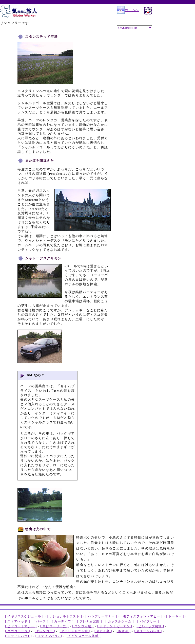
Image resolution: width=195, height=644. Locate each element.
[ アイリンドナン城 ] (75, 631)
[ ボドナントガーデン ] (115, 626)
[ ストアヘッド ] (18, 621)
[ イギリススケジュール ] (24, 616)
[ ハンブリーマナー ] (101, 616)
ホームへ (128, 10)
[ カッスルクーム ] (120, 621)
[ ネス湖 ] (123, 631)
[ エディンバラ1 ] (18, 636)
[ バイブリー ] (148, 621)
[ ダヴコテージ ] (18, 631)
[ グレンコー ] (44, 631)
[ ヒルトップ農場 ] (150, 626)
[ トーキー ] (175, 616)
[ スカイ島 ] (103, 631)
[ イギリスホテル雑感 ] (83, 636)
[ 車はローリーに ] (54, 626)
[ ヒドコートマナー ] (21, 626)
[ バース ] (41, 621)
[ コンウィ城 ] (83, 626)
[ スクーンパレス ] (148, 631)
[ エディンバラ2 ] (49, 636)
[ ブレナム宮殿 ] (90, 621)
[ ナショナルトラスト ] (65, 616)
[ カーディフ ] (63, 621)
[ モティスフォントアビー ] (142, 616)
